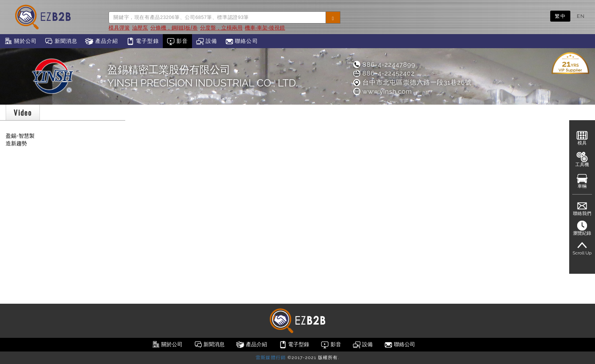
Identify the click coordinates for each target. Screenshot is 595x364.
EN (581, 16)
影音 (177, 41)
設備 (207, 41)
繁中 (560, 16)
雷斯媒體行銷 (271, 358)
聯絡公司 (242, 41)
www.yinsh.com (382, 91)
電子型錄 (142, 41)
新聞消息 (61, 41)
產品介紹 (102, 41)
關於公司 (20, 41)
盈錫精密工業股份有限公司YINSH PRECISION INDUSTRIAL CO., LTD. (202, 76)
